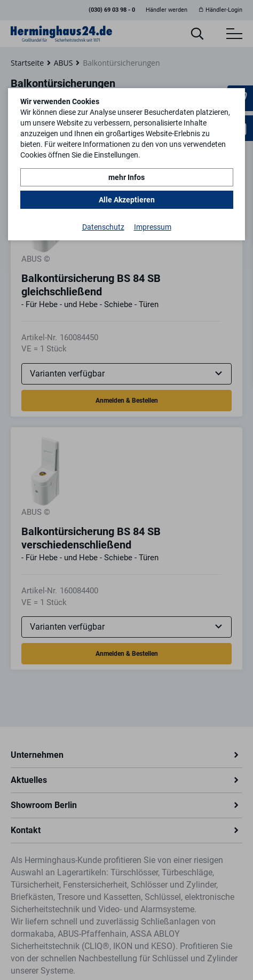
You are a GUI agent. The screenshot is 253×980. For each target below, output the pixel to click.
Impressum (153, 227)
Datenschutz (103, 227)
